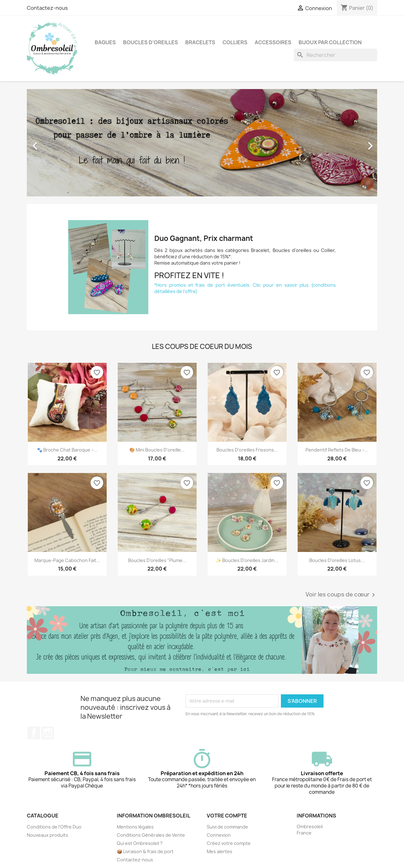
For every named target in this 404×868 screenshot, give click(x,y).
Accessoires (273, 42)
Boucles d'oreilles (151, 42)
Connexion (219, 835)
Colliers (235, 42)
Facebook (34, 733)
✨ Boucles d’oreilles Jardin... (247, 560)
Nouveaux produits (48, 835)
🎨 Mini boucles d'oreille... (157, 450)
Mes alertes (220, 851)
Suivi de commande (227, 827)
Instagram (48, 733)
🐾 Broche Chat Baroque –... (67, 450)
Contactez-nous (47, 8)
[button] (53, 143)
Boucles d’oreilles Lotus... (337, 560)
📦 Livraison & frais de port (145, 851)
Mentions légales (135, 827)
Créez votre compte (229, 843)
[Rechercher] (336, 55)
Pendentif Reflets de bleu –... (337, 450)
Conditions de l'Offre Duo (54, 827)
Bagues (105, 42)
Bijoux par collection (330, 42)
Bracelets (200, 42)
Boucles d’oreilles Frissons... (247, 450)
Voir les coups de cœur (341, 595)
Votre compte (227, 816)
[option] (202, 143)
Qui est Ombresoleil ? (140, 843)
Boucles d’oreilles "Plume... (157, 560)
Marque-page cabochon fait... (67, 560)
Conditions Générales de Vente (151, 835)
